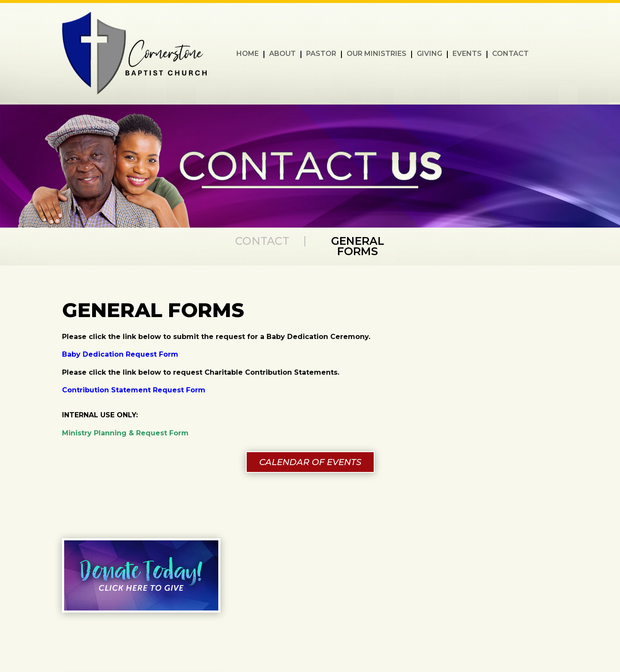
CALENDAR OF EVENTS (310, 462)
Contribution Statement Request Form (134, 390)
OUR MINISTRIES (377, 54)
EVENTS (467, 54)
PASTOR (321, 54)
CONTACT (510, 54)
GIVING (429, 54)
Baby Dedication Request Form (120, 354)
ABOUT (282, 54)
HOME (248, 54)
